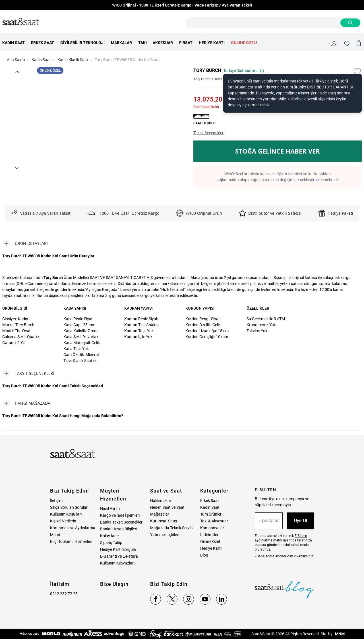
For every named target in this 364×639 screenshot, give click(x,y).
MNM (339, 634)
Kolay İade (109, 536)
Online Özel (210, 541)
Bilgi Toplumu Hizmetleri (71, 541)
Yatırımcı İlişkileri (165, 535)
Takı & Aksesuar (214, 521)
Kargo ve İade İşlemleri (120, 515)
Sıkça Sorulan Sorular (69, 507)
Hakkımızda (161, 501)
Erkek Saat (210, 501)
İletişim (56, 501)
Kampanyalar (212, 528)
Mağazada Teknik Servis (171, 528)
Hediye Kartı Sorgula (118, 549)
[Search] (350, 23)
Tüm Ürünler (211, 514)
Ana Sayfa (16, 60)
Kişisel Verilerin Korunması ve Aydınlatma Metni (73, 528)
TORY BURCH (207, 70)
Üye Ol (301, 521)
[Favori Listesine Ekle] (357, 72)
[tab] (25, 243)
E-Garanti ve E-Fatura (119, 556)
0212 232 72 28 (64, 594)
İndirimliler (209, 535)
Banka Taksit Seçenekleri (122, 522)
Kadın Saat (41, 60)
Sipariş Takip (111, 543)
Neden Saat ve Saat (167, 507)
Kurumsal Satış (164, 521)
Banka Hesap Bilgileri (119, 529)
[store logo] (21, 22)
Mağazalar (160, 514)
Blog (204, 555)
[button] (17, 72)
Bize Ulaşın (114, 584)
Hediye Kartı (211, 548)
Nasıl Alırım (110, 508)
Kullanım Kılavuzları (117, 563)
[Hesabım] (334, 44)
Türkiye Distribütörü (244, 71)
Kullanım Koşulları (66, 514)
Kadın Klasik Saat (73, 60)
